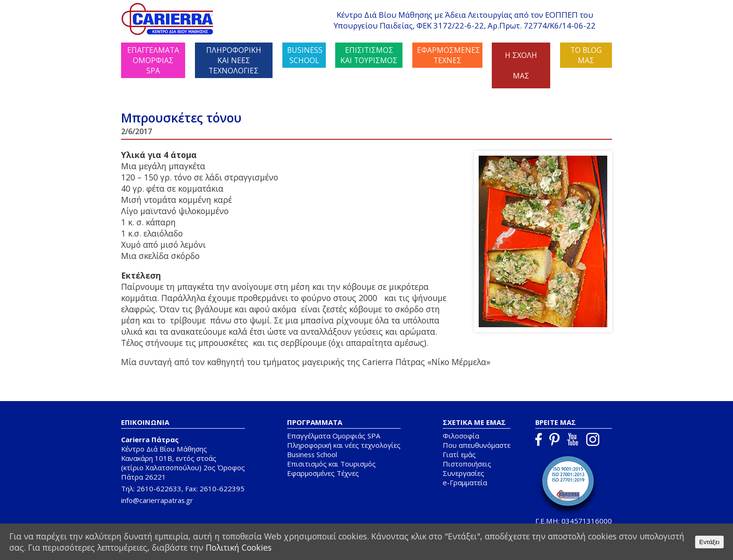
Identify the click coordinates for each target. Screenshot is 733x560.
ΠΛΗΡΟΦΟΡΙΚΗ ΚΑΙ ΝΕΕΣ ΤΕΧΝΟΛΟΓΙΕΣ (234, 60)
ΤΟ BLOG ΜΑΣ (586, 55)
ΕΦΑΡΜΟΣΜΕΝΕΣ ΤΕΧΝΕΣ (449, 55)
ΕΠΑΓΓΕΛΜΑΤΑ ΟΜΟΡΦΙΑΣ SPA (153, 60)
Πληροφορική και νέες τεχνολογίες (344, 445)
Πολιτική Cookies (238, 547)
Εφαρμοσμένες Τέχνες (323, 473)
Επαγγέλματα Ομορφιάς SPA (334, 436)
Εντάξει (709, 542)
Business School (312, 454)
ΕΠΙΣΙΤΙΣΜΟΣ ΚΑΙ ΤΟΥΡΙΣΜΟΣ (369, 55)
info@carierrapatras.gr (157, 500)
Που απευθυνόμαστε (477, 445)
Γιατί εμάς (459, 454)
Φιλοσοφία (461, 436)
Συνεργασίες (464, 473)
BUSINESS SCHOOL (305, 55)
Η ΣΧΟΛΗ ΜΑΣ (521, 65)
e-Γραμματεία (465, 482)
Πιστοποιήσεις (467, 464)
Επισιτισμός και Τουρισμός (331, 464)
